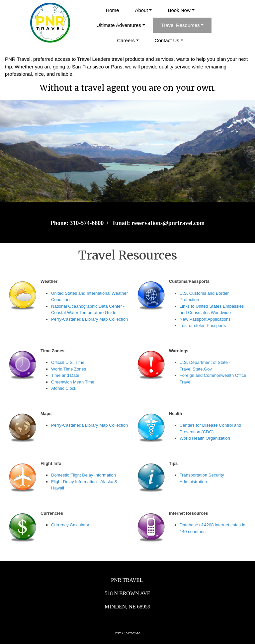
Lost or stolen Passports (203, 325)
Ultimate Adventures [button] (119, 25)
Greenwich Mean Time (73, 382)
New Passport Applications (205, 319)
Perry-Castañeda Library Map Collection (89, 319)
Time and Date (65, 375)
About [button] (141, 10)
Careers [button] (126, 40)
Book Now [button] (179, 10)
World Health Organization (205, 438)
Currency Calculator (70, 525)
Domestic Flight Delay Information (84, 475)
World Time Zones (69, 369)
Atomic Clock (64, 388)
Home (112, 10)
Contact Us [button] (167, 40)
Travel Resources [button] (180, 25)
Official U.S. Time (68, 362)
